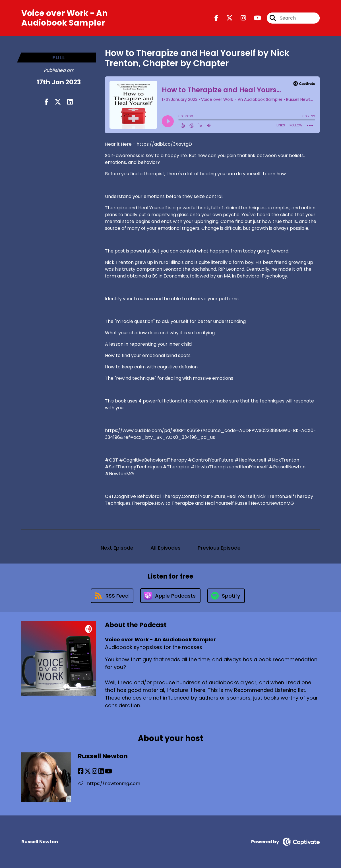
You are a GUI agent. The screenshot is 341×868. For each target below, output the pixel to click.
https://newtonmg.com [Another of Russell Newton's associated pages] (109, 784)
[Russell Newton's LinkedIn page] (101, 771)
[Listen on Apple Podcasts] (170, 596)
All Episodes (166, 548)
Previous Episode (219, 548)
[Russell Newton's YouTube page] (108, 771)
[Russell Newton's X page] (88, 771)
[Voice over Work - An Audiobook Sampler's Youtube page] (254, 18)
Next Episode (117, 548)
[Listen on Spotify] (226, 596)
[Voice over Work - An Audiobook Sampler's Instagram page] (240, 18)
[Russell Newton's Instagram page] (95, 771)
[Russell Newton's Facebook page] (81, 771)
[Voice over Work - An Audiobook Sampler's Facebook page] (216, 18)
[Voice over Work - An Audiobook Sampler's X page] (226, 18)
